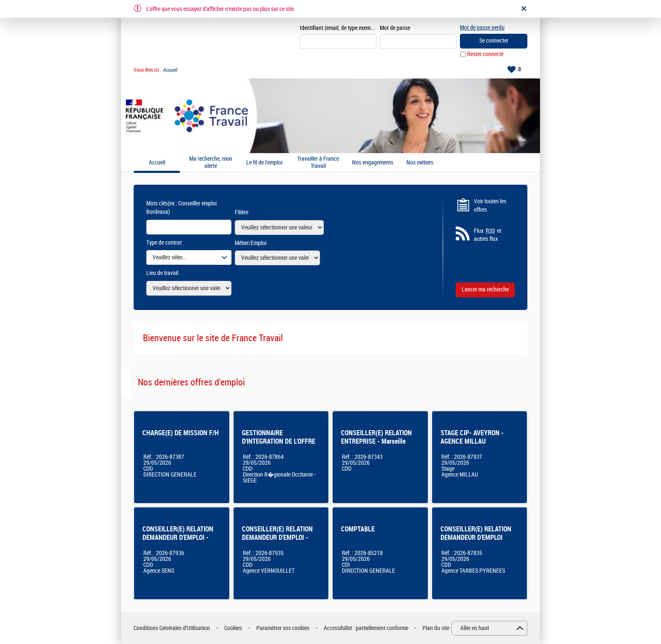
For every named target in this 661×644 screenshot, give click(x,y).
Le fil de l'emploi (264, 163)
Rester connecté (485, 54)
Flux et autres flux (488, 235)
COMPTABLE (358, 529)
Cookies (233, 628)
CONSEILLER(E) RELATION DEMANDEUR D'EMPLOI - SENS (178, 538)
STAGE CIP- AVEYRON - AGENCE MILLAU (472, 437)
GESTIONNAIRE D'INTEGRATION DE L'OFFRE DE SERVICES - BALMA (279, 441)
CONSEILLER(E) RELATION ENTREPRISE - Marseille (376, 437)
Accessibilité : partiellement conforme (366, 628)
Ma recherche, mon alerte (211, 163)
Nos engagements (373, 163)
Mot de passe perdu (482, 28)
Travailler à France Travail (318, 163)
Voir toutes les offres (490, 206)
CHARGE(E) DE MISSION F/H (181, 433)
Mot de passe (395, 28)
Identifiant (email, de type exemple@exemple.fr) (338, 28)
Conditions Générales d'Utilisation (172, 628)
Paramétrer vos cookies (283, 628)
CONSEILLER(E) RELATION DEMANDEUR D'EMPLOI (476, 533)
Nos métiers (420, 163)
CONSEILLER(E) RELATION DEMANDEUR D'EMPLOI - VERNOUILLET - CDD (277, 538)
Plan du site (436, 628)
